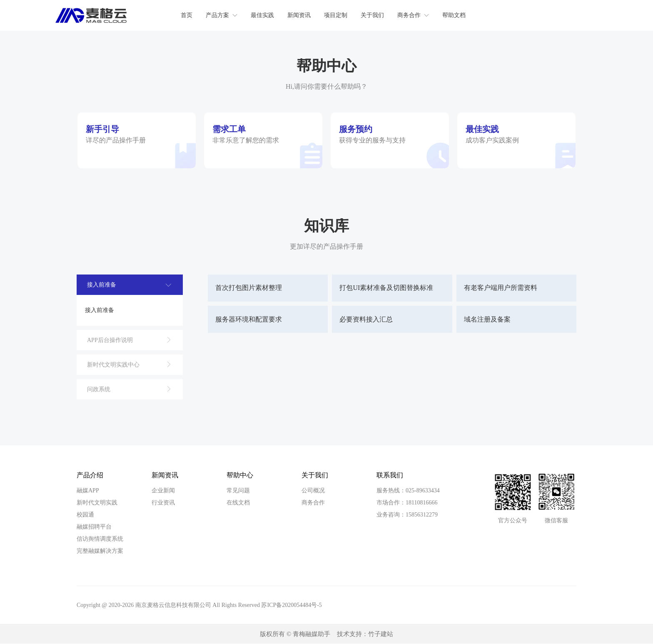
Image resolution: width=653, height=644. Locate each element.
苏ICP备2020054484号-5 (291, 605)
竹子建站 (381, 634)
